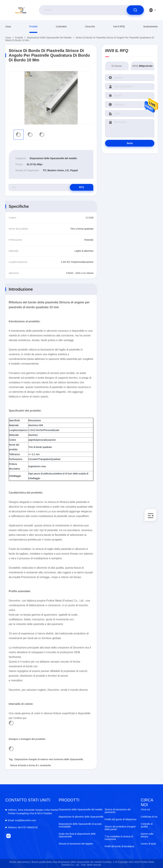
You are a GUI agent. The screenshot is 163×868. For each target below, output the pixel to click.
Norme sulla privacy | (20, 862)
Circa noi (90, 26)
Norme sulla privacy (147, 835)
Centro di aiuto (148, 844)
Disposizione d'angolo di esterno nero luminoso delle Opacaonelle (49, 759)
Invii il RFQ (119, 26)
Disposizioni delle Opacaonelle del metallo (49, 38)
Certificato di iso (149, 817)
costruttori (61, 26)
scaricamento (150, 26)
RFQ (81, 187)
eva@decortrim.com (22, 820)
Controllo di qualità (147, 825)
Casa (8, 26)
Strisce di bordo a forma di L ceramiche (30, 765)
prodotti (33, 26)
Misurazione (35, 420)
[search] (135, 10)
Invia (130, 143)
